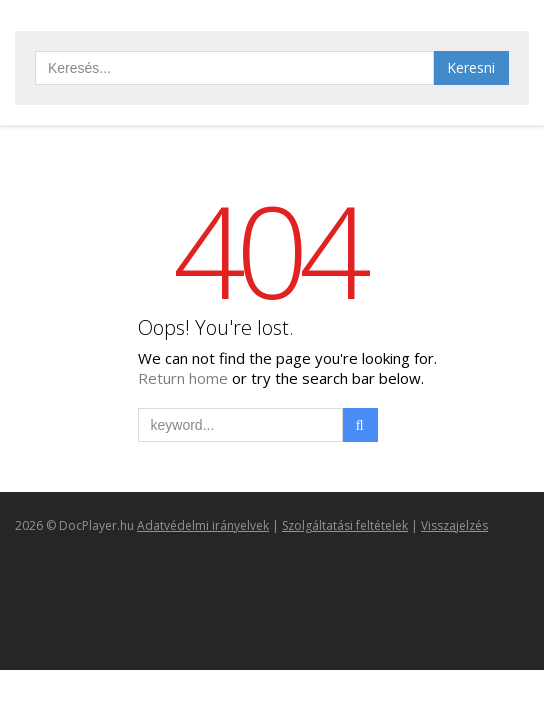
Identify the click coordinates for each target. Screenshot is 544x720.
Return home (185, 378)
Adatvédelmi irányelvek (203, 525)
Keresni (471, 67)
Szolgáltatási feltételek (345, 525)
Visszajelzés (454, 525)
